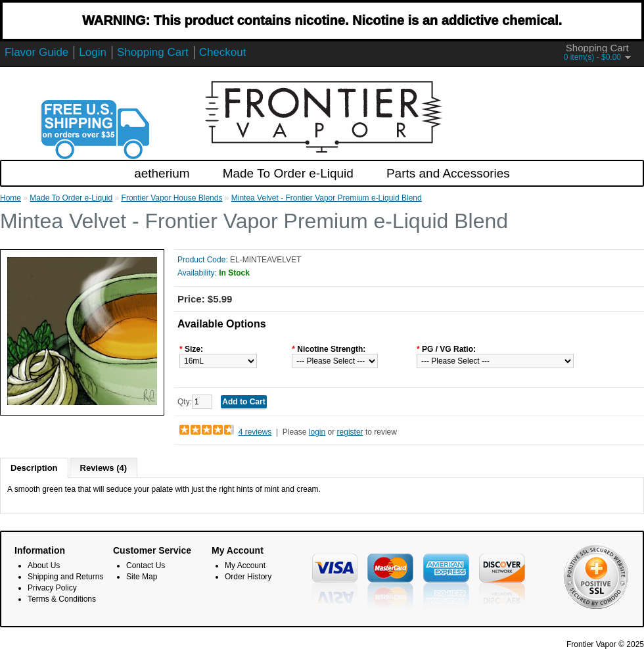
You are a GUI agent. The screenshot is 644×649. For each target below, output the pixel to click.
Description (34, 468)
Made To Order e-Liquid (288, 173)
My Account (245, 565)
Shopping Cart (153, 52)
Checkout (223, 52)
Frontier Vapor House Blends (172, 198)
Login (93, 52)
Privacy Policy (52, 588)
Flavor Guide (36, 52)
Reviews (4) (104, 468)
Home (11, 198)
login (317, 432)
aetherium (162, 173)
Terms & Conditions (62, 599)
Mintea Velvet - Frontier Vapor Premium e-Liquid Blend (327, 198)
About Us (44, 565)
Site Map (142, 577)
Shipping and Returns (65, 577)
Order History (248, 577)
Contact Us (146, 565)
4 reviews (255, 432)
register (350, 432)
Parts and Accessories (448, 173)
